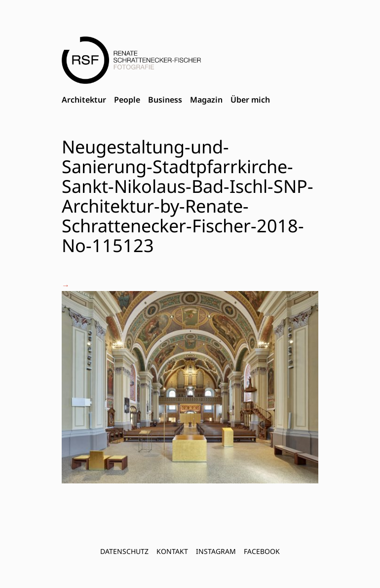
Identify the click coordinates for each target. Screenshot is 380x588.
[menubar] (166, 100)
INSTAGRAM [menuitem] (216, 551)
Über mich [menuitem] (250, 100)
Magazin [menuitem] (206, 100)
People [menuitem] (127, 100)
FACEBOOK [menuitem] (262, 551)
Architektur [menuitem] (84, 100)
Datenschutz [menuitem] (124, 551)
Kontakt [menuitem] (172, 551)
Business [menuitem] (165, 100)
